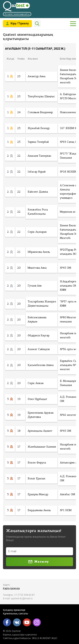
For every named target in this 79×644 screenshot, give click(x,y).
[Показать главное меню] (73, 24)
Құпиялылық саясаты (16, 614)
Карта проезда (11, 588)
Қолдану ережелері (14, 610)
